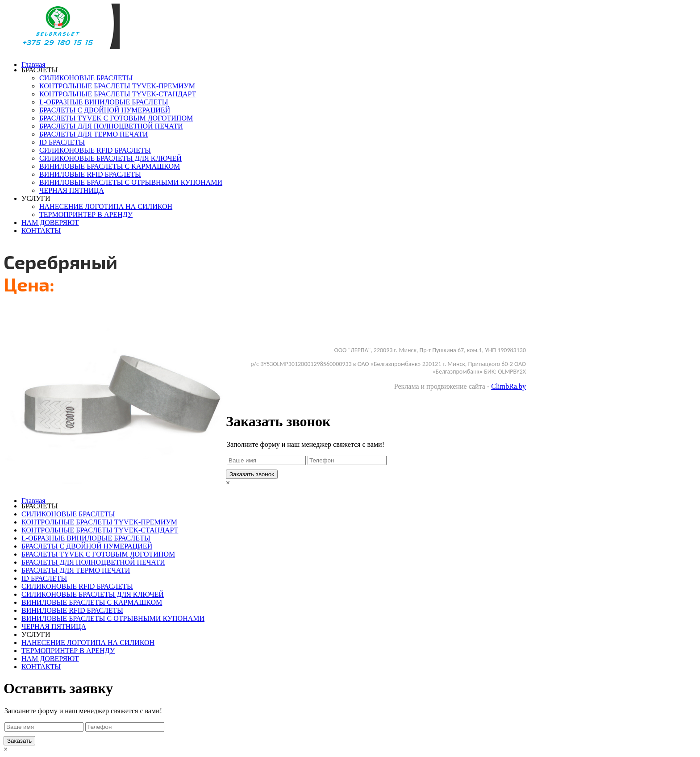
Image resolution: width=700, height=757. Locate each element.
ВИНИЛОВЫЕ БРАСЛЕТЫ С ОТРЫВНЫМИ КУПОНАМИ (131, 182)
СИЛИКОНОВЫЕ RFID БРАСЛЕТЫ (95, 150)
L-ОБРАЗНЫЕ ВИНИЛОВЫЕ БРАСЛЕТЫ (104, 102)
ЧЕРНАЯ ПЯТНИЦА (72, 190)
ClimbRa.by (508, 386)
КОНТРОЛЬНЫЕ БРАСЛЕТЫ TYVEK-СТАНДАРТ (118, 94)
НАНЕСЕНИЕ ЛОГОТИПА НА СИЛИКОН (106, 206)
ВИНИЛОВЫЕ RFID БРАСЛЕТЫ (90, 174)
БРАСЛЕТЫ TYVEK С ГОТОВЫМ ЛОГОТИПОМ (116, 118)
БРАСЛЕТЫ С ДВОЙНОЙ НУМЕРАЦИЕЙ (105, 110)
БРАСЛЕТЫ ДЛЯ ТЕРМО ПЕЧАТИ (94, 134)
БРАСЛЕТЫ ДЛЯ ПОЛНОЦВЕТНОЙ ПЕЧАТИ (111, 126)
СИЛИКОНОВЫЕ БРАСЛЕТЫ (86, 78)
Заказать (239, 314)
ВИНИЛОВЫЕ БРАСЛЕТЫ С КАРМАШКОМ (110, 166)
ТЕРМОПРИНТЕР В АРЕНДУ (86, 214)
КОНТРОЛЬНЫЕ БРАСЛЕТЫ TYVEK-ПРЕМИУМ (117, 86)
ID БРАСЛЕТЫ (62, 142)
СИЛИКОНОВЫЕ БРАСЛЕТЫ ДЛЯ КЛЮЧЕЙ (110, 158)
